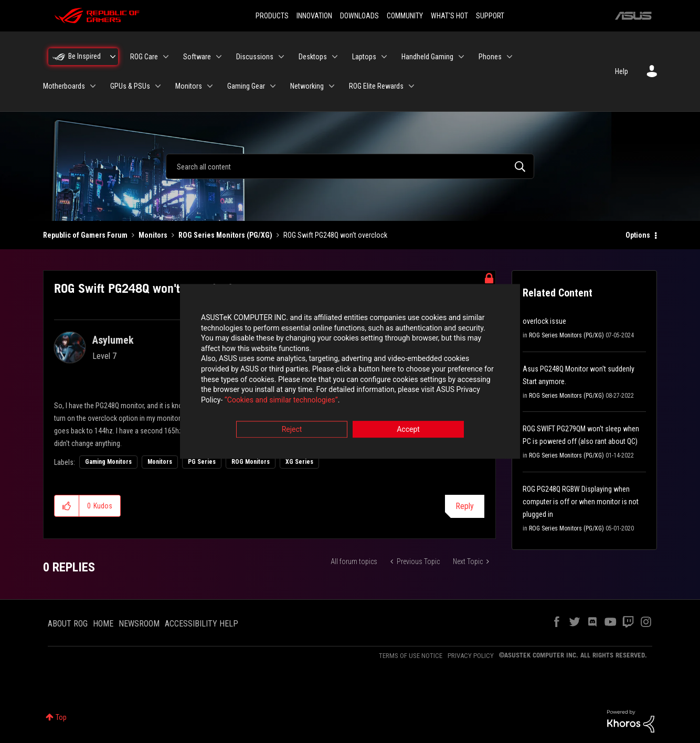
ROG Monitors (251, 462)
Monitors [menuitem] (189, 86)
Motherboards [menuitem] (64, 86)
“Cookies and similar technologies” (281, 400)
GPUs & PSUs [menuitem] (130, 86)
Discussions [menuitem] (255, 57)
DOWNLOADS (359, 16)
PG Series (202, 462)
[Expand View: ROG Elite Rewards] (411, 86)
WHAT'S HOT (449, 16)
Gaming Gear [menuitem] (246, 86)
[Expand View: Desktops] (335, 57)
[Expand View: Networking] (332, 86)
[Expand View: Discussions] (281, 57)
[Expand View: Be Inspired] (113, 57)
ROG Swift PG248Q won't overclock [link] (335, 235)
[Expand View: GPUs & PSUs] (158, 86)
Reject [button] (292, 430)
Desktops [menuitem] (313, 57)
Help (622, 71)
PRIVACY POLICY (471, 656)
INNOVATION (314, 16)
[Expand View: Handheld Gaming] (461, 57)
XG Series (299, 462)
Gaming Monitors (108, 462)
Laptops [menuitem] (364, 57)
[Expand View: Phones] (510, 57)
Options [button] (638, 235)
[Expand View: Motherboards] (93, 86)
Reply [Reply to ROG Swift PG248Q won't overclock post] (465, 506)
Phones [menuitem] (490, 57)
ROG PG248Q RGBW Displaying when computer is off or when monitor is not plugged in (581, 502)
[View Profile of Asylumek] (113, 340)
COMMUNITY (405, 16)
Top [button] (61, 717)
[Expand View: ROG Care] (166, 57)
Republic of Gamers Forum (85, 235)
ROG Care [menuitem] (144, 57)
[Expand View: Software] (219, 57)
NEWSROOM (139, 624)
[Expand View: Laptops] (384, 57)
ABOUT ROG (68, 624)
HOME (103, 624)
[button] (67, 506)
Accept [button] (408, 430)
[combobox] (350, 166)
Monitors (153, 235)
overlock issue (544, 321)
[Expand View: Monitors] (210, 86)
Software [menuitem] (197, 57)
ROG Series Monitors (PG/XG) (225, 235)
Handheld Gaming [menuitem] (427, 57)
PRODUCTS (272, 16)
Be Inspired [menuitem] (84, 56)
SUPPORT (490, 16)
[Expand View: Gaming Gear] (273, 86)
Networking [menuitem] (307, 86)
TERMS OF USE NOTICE (411, 656)
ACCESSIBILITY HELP (201, 624)
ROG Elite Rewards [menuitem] (376, 86)
